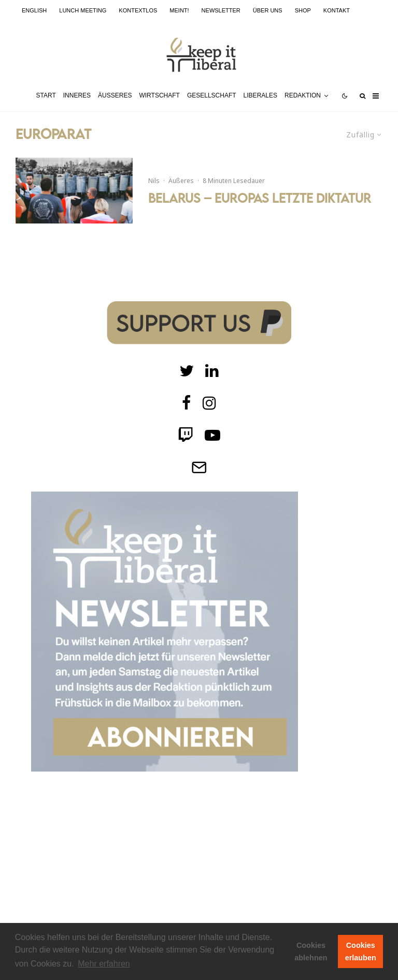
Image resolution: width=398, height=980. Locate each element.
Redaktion (303, 95)
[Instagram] (209, 403)
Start (46, 95)
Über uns (268, 10)
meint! (179, 10)
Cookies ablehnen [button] (311, 951)
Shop (303, 10)
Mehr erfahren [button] (104, 964)
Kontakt (337, 10)
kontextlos (138, 10)
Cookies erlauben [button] (361, 951)
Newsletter (221, 10)
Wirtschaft (159, 95)
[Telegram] (199, 467)
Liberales (260, 95)
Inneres (77, 95)
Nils (154, 181)
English (34, 10)
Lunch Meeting (83, 10)
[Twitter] (187, 371)
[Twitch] (212, 371)
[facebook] (187, 403)
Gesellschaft (212, 95)
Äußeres (115, 95)
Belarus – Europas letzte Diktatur (260, 198)
